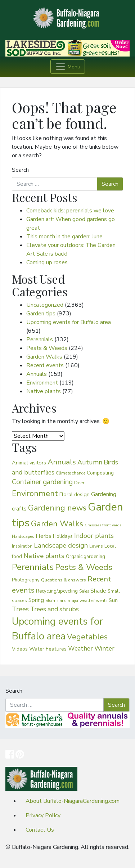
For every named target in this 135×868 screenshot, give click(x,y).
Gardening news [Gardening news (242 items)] (57, 508)
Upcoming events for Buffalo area (69, 322)
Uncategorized (45, 305)
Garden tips (41, 314)
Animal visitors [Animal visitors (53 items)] (29, 463)
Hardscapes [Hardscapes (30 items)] (23, 536)
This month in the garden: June (64, 237)
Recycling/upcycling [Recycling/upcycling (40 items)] (57, 591)
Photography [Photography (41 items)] (26, 580)
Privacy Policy (43, 815)
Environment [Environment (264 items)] (35, 493)
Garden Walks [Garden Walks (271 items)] (57, 524)
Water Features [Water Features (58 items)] (48, 649)
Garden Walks (44, 357)
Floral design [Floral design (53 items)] (75, 494)
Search (20, 170)
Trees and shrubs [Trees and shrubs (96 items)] (55, 609)
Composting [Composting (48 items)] (100, 473)
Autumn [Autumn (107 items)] (90, 462)
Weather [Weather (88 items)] (80, 649)
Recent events (45, 365)
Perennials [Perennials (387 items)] (33, 567)
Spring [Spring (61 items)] (36, 600)
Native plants (44, 391)
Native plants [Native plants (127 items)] (44, 556)
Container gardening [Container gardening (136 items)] (42, 482)
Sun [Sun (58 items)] (113, 600)
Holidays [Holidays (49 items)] (63, 536)
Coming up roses (47, 262)
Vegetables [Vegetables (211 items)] (87, 637)
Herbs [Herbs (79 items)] (44, 536)
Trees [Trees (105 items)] (20, 609)
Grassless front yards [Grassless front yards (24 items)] (103, 525)
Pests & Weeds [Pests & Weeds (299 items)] (84, 567)
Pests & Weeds (47, 348)
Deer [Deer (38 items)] (79, 483)
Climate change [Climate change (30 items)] (71, 473)
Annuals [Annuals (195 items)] (62, 462)
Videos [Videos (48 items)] (20, 649)
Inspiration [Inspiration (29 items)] (22, 546)
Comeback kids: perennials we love (70, 211)
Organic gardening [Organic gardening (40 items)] (85, 557)
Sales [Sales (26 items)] (84, 591)
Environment (42, 383)
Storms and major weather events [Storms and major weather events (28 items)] (76, 601)
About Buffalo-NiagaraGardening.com (73, 801)
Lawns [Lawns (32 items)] (96, 546)
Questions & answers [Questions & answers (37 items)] (64, 580)
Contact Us (40, 830)
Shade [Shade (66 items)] (98, 591)
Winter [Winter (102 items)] (104, 648)
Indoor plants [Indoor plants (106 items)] (94, 536)
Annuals (37, 374)
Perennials (40, 339)
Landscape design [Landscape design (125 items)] (61, 545)
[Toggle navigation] (68, 67)
